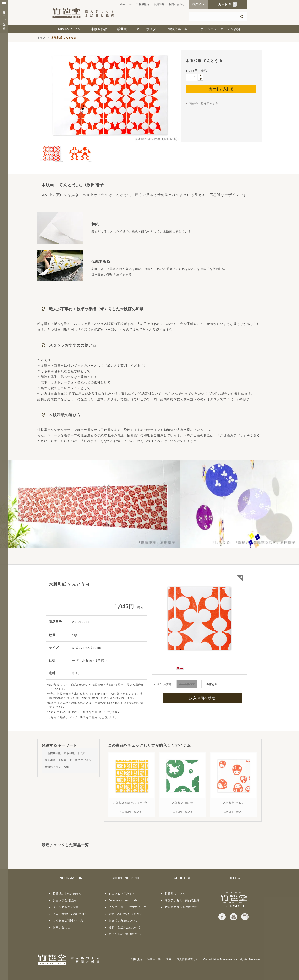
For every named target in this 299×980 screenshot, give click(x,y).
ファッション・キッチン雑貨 (219, 29)
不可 (187, 684)
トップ (41, 38)
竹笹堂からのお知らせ (67, 894)
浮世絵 (122, 29)
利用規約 (137, 959)
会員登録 (159, 4)
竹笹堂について (175, 894)
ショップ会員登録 (64, 900)
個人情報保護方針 (187, 959)
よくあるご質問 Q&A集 (68, 921)
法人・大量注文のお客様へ (70, 914)
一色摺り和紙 (53, 753)
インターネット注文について (128, 907)
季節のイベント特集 (57, 767)
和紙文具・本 (178, 29)
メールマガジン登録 (66, 907)
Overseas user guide (123, 900)
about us (126, 4)
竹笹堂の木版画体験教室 (181, 907)
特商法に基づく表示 (159, 959)
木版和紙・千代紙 (75, 753)
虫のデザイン (83, 760)
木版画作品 (99, 29)
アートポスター (148, 29)
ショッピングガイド (122, 894)
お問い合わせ (177, 4)
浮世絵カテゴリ (232, 435)
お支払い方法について (123, 921)
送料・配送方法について (125, 927)
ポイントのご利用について (126, 934)
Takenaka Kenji (70, 29)
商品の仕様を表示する (204, 103)
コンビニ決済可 (162, 684)
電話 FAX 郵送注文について (127, 914)
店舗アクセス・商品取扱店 (182, 900)
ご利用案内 (143, 4)
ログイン (198, 4)
